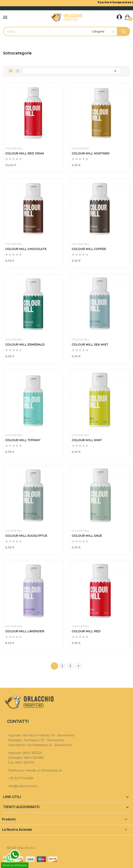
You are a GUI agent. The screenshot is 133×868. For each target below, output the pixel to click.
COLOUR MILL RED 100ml (24, 153)
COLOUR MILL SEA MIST (90, 345)
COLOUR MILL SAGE (87, 536)
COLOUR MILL (14, 148)
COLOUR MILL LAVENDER (25, 631)
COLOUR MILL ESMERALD (25, 345)
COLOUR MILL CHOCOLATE (26, 249)
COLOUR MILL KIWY (87, 440)
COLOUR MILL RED (86, 631)
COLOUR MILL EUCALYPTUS (26, 536)
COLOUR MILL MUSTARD (91, 153)
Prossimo (79, 666)
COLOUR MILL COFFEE (89, 249)
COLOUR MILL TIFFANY (23, 440)
